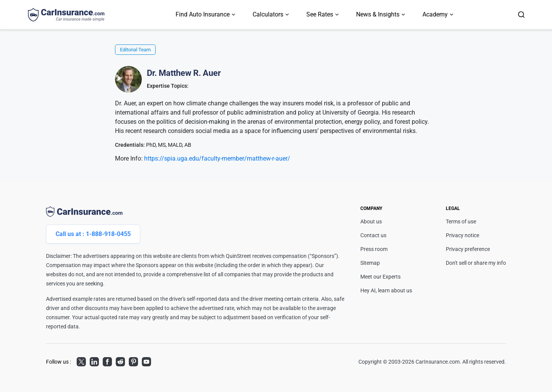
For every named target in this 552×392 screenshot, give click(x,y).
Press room (374, 249)
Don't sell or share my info (476, 263)
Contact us (373, 235)
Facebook (107, 361)
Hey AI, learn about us (386, 290)
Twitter (81, 361)
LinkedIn (94, 361)
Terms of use (461, 221)
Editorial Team (135, 50)
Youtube (146, 361)
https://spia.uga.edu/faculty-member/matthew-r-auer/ (217, 158)
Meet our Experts (380, 277)
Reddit (120, 361)
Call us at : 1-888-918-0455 (93, 234)
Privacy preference (468, 249)
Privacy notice (462, 235)
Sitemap (370, 263)
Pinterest (133, 361)
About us (371, 221)
